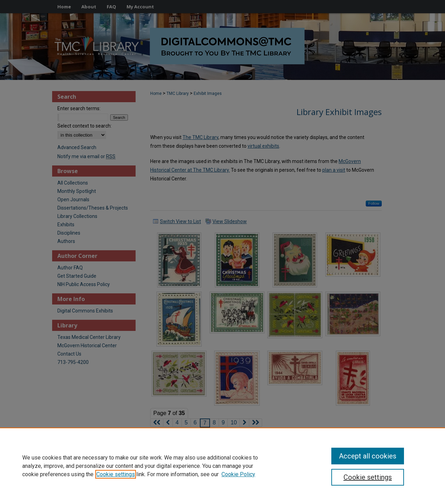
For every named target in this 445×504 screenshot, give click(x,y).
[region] (222, 466)
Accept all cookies (368, 456)
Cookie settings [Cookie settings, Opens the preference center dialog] (368, 477)
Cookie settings (116, 474)
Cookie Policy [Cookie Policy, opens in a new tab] (238, 474)
